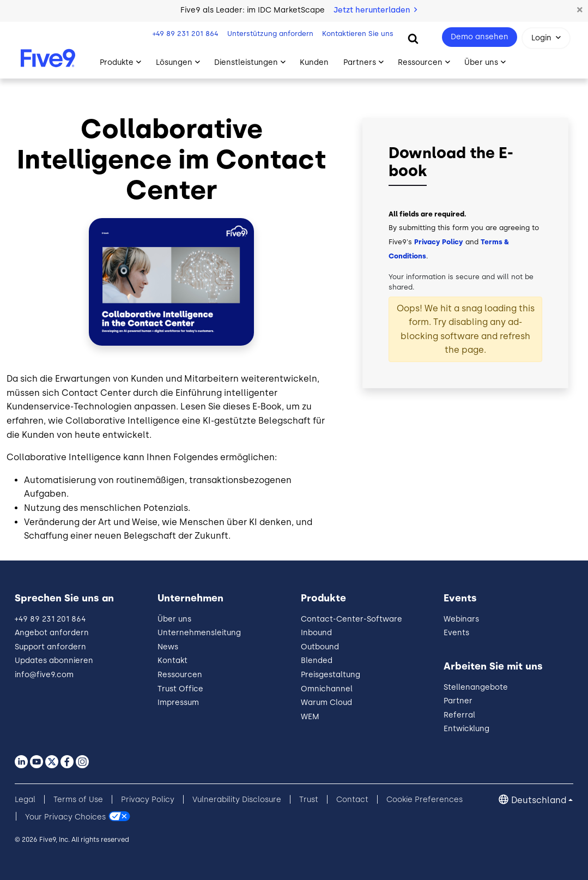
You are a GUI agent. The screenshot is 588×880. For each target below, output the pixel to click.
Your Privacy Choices (65, 816)
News (168, 647)
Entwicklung (466, 729)
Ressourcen (180, 675)
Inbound (316, 633)
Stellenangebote (476, 687)
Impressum (178, 703)
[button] (580, 10)
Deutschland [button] (539, 800)
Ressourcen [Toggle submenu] (420, 62)
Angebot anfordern (52, 633)
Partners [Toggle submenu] (360, 62)
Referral (459, 715)
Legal (25, 800)
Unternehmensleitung (199, 633)
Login (541, 38)
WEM (310, 717)
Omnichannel (327, 689)
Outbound (320, 647)
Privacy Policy (439, 242)
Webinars (461, 619)
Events (456, 633)
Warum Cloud (326, 703)
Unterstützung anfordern (270, 34)
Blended (317, 661)
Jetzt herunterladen (375, 10)
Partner (458, 701)
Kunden (314, 62)
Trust (309, 800)
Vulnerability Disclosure (237, 800)
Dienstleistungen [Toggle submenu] (246, 62)
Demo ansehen (480, 37)
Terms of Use (78, 800)
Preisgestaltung (331, 675)
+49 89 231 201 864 (186, 34)
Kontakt (172, 661)
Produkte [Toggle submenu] (117, 62)
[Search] (413, 38)
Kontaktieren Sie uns (358, 34)
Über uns (174, 619)
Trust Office (180, 689)
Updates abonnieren (54, 661)
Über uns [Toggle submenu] (481, 62)
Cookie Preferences (425, 800)
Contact (352, 800)
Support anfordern (50, 647)
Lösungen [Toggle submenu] (174, 62)
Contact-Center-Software (351, 619)
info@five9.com (44, 675)
